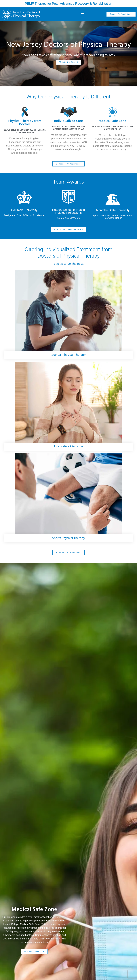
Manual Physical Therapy (68, 355)
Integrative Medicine (69, 446)
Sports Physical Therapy (68, 538)
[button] (83, 14)
